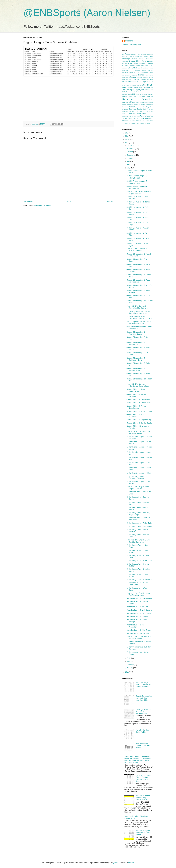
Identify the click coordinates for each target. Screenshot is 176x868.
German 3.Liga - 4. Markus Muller (139, 403)
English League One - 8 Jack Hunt (139, 526)
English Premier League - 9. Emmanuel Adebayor (137, 477)
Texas (138, 116)
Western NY (140, 121)
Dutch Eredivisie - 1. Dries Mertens (139, 598)
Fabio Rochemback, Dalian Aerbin (143, 731)
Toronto (143, 116)
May (129, 168)
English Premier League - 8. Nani (139, 473)
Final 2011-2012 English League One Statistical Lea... (138, 541)
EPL (131, 70)
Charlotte (125, 61)
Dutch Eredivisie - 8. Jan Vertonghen (135, 626)
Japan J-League (136, 77)
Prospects (135, 102)
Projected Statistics (137, 99)
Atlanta (144, 54)
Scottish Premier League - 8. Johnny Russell (137, 177)
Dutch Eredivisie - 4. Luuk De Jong (139, 610)
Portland (142, 97)
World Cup (132, 123)
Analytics (129, 54)
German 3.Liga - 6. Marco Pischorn (139, 411)
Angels (134, 54)
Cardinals (135, 59)
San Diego (147, 107)
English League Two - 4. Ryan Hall (139, 561)
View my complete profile (132, 44)
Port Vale (133, 97)
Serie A (145, 109)
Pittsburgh (145, 94)
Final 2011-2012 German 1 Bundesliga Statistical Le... (137, 307)
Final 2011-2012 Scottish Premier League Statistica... (139, 193)
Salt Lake (131, 107)
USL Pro (140, 118)
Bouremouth (139, 56)
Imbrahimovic (149, 75)
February (130, 665)
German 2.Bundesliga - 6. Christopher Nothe (136, 359)
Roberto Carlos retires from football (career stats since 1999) (144, 698)
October (130, 152)
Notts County (149, 90)
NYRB (130, 92)
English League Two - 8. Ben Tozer (139, 580)
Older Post (110, 202)
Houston (141, 75)
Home (69, 202)
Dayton (124, 68)
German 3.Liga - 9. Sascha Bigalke (139, 423)
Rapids (124, 105)
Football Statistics (129, 73)
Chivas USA (127, 63)
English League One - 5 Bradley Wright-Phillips (138, 514)
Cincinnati (136, 63)
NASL (132, 87)
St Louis (150, 111)
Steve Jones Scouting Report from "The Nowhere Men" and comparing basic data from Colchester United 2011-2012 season (137, 760)
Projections (126, 102)
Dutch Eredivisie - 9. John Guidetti (139, 630)
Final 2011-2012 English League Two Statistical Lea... (138, 594)
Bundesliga (126, 59)
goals (151, 73)
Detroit (140, 68)
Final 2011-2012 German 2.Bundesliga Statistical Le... (138, 385)
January (130, 668)
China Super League (144, 61)
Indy (124, 77)
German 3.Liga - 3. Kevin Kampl (138, 400)
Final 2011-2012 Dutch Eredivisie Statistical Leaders (139, 638)
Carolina (142, 59)
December (131, 145)
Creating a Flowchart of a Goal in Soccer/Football (143, 712)
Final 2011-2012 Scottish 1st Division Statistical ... (137, 250)
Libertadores (127, 82)
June (129, 165)
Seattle (139, 109)
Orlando (125, 94)
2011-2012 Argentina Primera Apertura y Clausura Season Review (143, 778)
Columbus (126, 66)
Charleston (149, 59)
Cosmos (133, 66)
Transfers (150, 116)
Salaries (125, 107)
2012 (127, 143)
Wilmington (126, 123)
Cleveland (142, 63)
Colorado (149, 63)
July (129, 161)
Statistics (125, 114)
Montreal (126, 87)
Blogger (131, 863)
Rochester (142, 105)
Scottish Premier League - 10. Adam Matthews (137, 187)
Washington (126, 121)
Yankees (147, 123)
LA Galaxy (142, 79)
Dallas (150, 66)
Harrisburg (125, 75)
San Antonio (139, 107)
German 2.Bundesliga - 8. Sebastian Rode (136, 369)
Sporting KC (141, 111)
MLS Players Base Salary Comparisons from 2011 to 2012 (139, 317)
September (131, 155)
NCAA (136, 87)
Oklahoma (140, 92)
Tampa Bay (133, 116)
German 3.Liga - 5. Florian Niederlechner (136, 407)
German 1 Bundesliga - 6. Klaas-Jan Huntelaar (138, 281)
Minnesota (140, 85)
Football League (147, 70)
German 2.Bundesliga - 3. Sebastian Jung (136, 343)
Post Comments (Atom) (42, 206)
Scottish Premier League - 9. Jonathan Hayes (137, 182)
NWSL (125, 92)
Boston (132, 56)
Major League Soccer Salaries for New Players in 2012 (139, 323)
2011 (127, 672)
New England (144, 87)
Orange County (148, 92)
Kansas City (131, 79)
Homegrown (133, 75)
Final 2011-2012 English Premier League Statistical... (139, 488)
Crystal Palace (140, 66)
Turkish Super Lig (129, 118)
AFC (124, 54)
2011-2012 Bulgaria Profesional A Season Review (144, 833)
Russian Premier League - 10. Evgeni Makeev (143, 745)
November (131, 149)
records (129, 105)
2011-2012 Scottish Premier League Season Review (143, 798)
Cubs (146, 66)
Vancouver (149, 118)
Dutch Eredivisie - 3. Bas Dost (137, 607)
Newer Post (28, 202)
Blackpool (125, 56)
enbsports (129, 41)
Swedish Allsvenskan (138, 114)
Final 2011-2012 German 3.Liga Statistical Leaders (138, 432)
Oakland (134, 92)
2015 (127, 133)
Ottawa (130, 94)
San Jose (132, 109)
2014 (127, 136)
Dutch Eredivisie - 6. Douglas (137, 616)
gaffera (116, 863)
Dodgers (146, 68)
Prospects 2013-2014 (146, 102)
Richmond (135, 105)
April (129, 658)
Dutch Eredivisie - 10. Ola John (138, 633)
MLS (150, 85)
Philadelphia (137, 94)
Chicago (132, 61)
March (129, 661)
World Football (140, 123)
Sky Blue (132, 111)
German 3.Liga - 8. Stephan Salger (139, 420)
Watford (133, 121)
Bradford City (148, 56)
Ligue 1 (135, 82)
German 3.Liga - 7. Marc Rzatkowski (135, 416)
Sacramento (149, 105)
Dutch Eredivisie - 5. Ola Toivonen (139, 613)
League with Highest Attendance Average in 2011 (136, 817)
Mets (124, 85)
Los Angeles (143, 82)
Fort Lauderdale (142, 73)
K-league (146, 77)
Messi (151, 82)
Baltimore (150, 54)
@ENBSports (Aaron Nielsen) (87, 13)
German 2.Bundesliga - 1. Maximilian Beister (136, 333)
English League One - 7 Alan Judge (139, 523)
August (130, 158)
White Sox (149, 121)
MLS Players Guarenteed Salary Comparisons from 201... (138, 312)
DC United (132, 68)
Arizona (139, 54)
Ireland (128, 77)
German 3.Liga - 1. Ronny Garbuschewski (136, 390)
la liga (150, 79)
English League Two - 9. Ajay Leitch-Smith (137, 584)
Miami (128, 85)
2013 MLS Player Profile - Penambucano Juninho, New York (144, 685)
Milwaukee (133, 85)
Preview (150, 97)
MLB (145, 85)
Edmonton (125, 70)
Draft (151, 68)
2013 (127, 139)
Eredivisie (137, 70)
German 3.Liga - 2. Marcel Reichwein (136, 395)
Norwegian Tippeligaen (135, 90)
